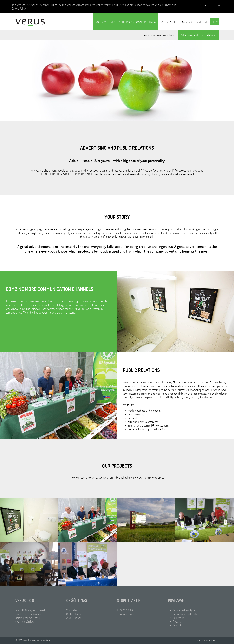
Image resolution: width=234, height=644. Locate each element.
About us (186, 22)
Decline (216, 5)
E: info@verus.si (126, 614)
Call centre (168, 22)
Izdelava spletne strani (206, 640)
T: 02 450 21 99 (125, 610)
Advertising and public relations (198, 35)
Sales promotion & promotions (158, 35)
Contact (202, 22)
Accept (204, 5)
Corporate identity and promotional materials (126, 22)
